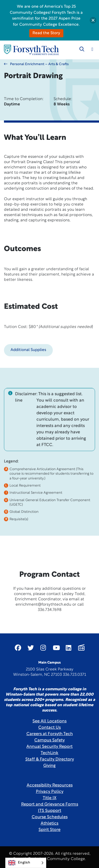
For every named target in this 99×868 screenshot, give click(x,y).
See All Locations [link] (49, 721)
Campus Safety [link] (49, 740)
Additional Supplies (28, 368)
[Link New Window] (18, 648)
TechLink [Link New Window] (49, 753)
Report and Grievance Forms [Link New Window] (50, 804)
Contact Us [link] (49, 728)
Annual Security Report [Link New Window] (49, 747)
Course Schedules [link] (50, 817)
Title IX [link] (50, 798)
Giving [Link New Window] (49, 766)
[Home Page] (31, 50)
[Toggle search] (82, 49)
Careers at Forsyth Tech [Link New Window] (50, 734)
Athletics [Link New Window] (49, 824)
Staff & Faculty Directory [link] (50, 759)
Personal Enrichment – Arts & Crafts (36, 64)
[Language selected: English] (26, 863)
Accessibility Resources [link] (50, 785)
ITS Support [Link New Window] (50, 811)
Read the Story (46, 33)
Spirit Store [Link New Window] (49, 830)
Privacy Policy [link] (50, 792)
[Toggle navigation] (92, 49)
